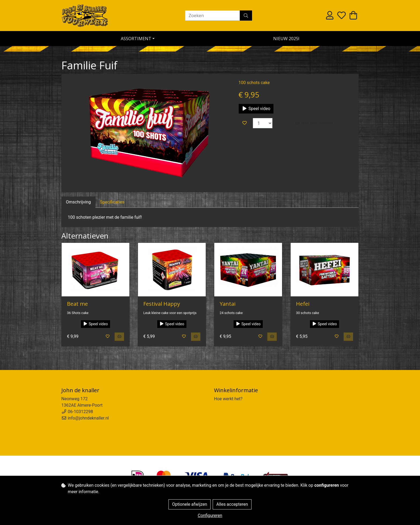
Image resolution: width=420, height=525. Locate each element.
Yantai (228, 304)
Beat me (77, 304)
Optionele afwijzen (190, 504)
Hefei (303, 304)
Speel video (256, 109)
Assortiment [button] (136, 39)
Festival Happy (162, 304)
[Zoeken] (213, 16)
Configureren (210, 515)
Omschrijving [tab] (78, 202)
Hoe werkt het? (228, 399)
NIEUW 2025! (286, 39)
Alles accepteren (232, 504)
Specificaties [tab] (112, 202)
